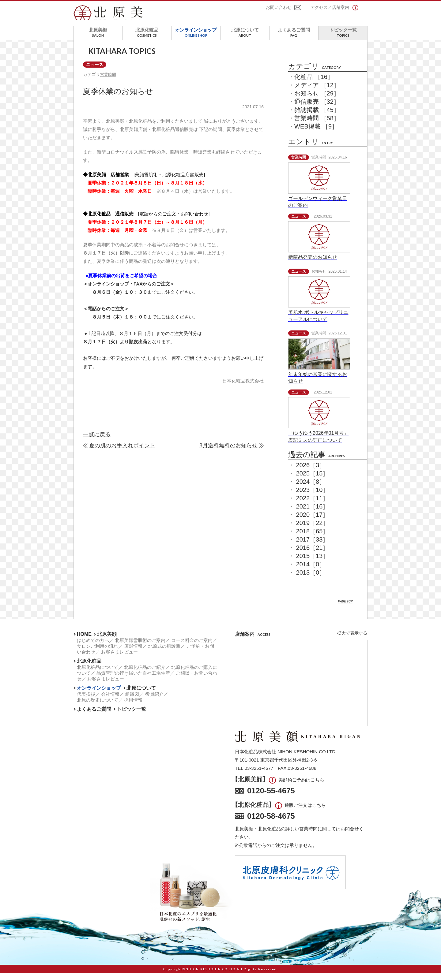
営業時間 (110, 82)
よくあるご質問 (294, 39)
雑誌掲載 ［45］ (317, 117)
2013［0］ (311, 579)
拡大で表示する (352, 640)
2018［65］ (313, 538)
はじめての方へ (93, 647)
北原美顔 (98, 39)
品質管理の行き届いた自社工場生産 (133, 680)
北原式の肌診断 (164, 653)
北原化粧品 (147, 39)
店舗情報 (133, 653)
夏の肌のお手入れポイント (122, 453)
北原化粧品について (98, 674)
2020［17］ (313, 521)
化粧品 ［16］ (314, 84)
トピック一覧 (343, 39)
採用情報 (133, 707)
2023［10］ (313, 497)
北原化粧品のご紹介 (145, 674)
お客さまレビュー (119, 659)
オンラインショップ (196, 39)
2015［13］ (313, 563)
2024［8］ (311, 488)
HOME (84, 641)
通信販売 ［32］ (317, 109)
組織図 (132, 701)
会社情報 (110, 701)
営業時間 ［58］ (317, 125)
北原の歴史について (98, 707)
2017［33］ (313, 546)
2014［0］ (311, 571)
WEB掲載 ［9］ (316, 133)
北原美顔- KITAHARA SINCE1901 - (117, 17)
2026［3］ (311, 472)
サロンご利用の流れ (98, 653)
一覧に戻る (97, 442)
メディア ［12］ (317, 92)
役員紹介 (154, 701)
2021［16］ (313, 513)
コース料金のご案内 (192, 647)
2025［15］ (313, 480)
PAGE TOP (345, 608)
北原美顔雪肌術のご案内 (140, 647)
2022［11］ (313, 505)
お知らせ (319, 278)
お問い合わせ (279, 9)
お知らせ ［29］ (317, 100)
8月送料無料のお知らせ (228, 453)
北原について (245, 39)
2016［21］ (313, 554)
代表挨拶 (86, 701)
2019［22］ (313, 530)
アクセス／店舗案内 (330, 9)
